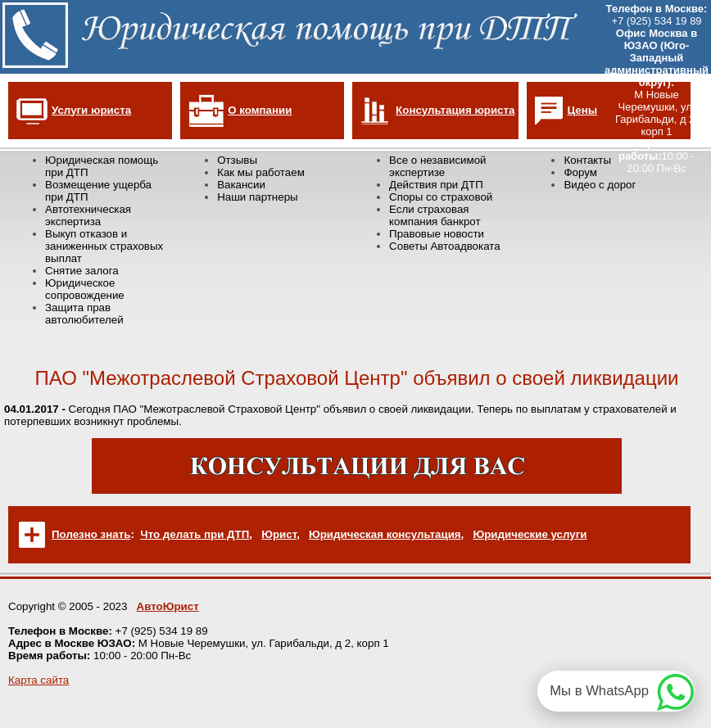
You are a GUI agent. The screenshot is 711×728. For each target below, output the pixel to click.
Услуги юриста (91, 110)
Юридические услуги (530, 534)
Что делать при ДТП (195, 534)
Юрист (279, 534)
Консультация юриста (455, 110)
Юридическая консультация (385, 534)
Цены (582, 110)
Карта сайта (38, 680)
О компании (260, 110)
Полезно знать (91, 534)
